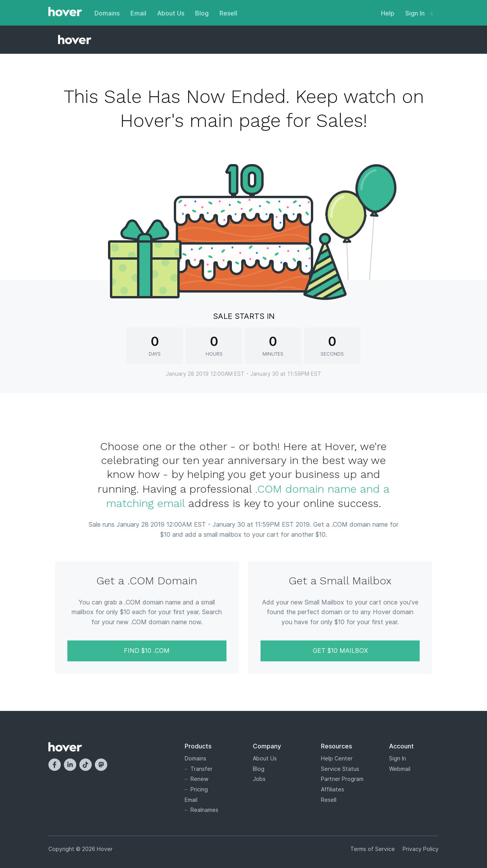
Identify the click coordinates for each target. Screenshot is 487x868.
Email (138, 13)
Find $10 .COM (147, 651)
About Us (171, 13)
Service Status (340, 769)
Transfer (201, 769)
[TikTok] (86, 765)
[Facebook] (55, 765)
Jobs (259, 779)
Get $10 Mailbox (340, 651)
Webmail (400, 769)
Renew (199, 779)
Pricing (199, 789)
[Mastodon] (101, 765)
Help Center (337, 758)
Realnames (204, 810)
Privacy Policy (421, 849)
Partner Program (342, 779)
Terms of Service (373, 849)
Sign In (419, 13)
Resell (228, 13)
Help (388, 13)
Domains (107, 13)
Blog (202, 13)
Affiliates (333, 789)
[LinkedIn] (70, 765)
